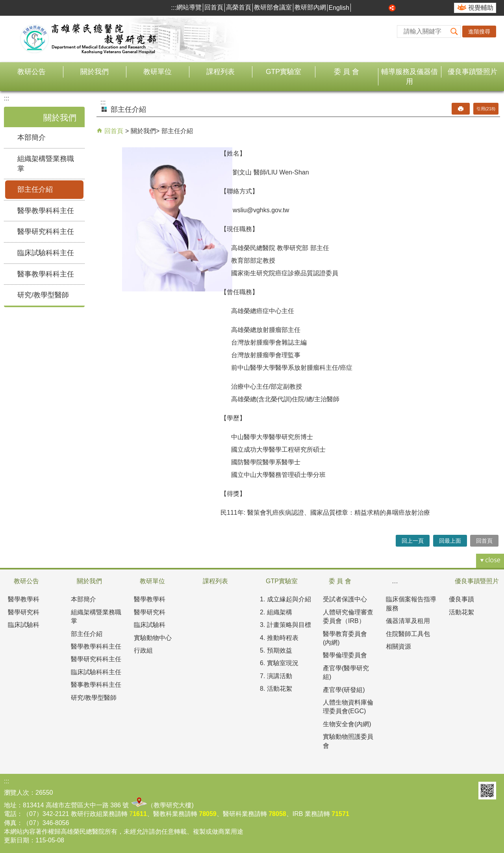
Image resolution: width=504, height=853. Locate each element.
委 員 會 (346, 72)
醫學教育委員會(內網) (345, 638)
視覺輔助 (481, 8)
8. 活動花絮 (276, 689)
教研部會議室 (273, 7)
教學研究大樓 (172, 805)
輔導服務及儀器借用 (409, 77)
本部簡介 (31, 137)
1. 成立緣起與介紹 (285, 599)
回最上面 (450, 541)
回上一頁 (413, 541)
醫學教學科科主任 (46, 211)
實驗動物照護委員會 (348, 741)
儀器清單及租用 (408, 621)
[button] (454, 32)
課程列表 (220, 72)
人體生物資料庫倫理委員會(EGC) (348, 707)
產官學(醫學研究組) (346, 672)
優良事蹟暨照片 (472, 72)
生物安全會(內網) (347, 724)
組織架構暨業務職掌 (46, 164)
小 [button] (366, 8)
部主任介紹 (35, 189)
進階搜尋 (479, 32)
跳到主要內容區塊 (4, 4)
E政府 (467, 791)
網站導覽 (189, 7)
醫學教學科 (24, 599)
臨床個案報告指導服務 (411, 604)
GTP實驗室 (283, 72)
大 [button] (384, 8)
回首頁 (214, 7)
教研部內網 (310, 7)
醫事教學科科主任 (46, 274)
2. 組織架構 (276, 612)
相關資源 (398, 646)
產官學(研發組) (344, 690)
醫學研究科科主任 (46, 232)
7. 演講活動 (276, 676)
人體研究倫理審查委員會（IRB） (348, 617)
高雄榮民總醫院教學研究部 (89, 39)
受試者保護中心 (345, 599)
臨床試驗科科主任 (46, 253)
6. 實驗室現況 (279, 663)
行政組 (143, 650)
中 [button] (375, 8)
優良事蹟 (461, 599)
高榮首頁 (239, 7)
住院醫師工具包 (408, 634)
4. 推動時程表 (279, 638)
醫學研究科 (24, 612)
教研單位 (157, 72)
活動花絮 (461, 612)
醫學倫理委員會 (345, 655)
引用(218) (486, 109)
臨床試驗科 (24, 625)
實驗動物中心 (153, 638)
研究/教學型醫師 (43, 295)
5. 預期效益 (276, 650)
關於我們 (94, 72)
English (339, 8)
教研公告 (31, 72)
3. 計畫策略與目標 (285, 625)
